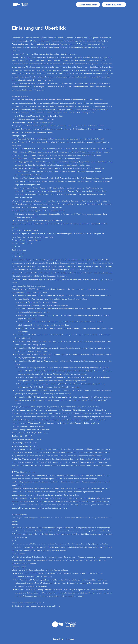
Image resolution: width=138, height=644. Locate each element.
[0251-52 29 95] (114, 5)
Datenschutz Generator (40, 606)
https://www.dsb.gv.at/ (59, 417)
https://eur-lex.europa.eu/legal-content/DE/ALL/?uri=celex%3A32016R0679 (64, 155)
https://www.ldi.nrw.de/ (28, 443)
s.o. (23, 253)
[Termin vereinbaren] (88, 5)
